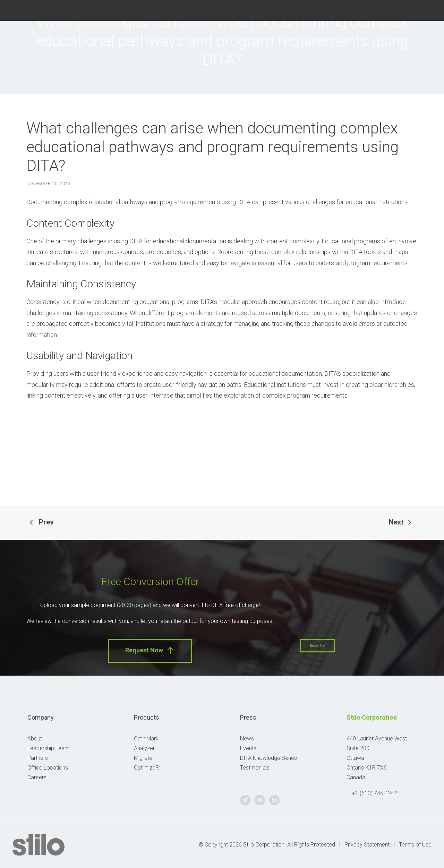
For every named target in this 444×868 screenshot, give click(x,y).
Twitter (396, 10)
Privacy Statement (367, 845)
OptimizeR (146, 768)
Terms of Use (415, 845)
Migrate (143, 758)
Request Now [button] (150, 650)
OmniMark (146, 739)
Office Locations (48, 768)
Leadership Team (48, 748)
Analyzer (144, 748)
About (35, 739)
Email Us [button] (317, 646)
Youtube (413, 10)
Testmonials (255, 768)
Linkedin (429, 10)
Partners (38, 758)
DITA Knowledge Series (268, 758)
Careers (37, 777)
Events (248, 748)
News (247, 739)
